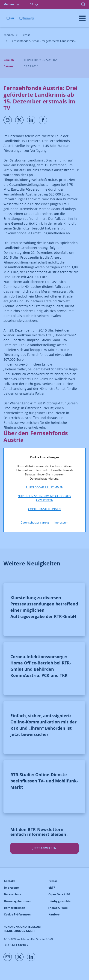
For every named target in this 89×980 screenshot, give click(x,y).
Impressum (61, 523)
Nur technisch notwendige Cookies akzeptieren (44, 498)
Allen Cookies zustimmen (44, 487)
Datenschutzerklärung (35, 523)
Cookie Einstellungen (44, 509)
